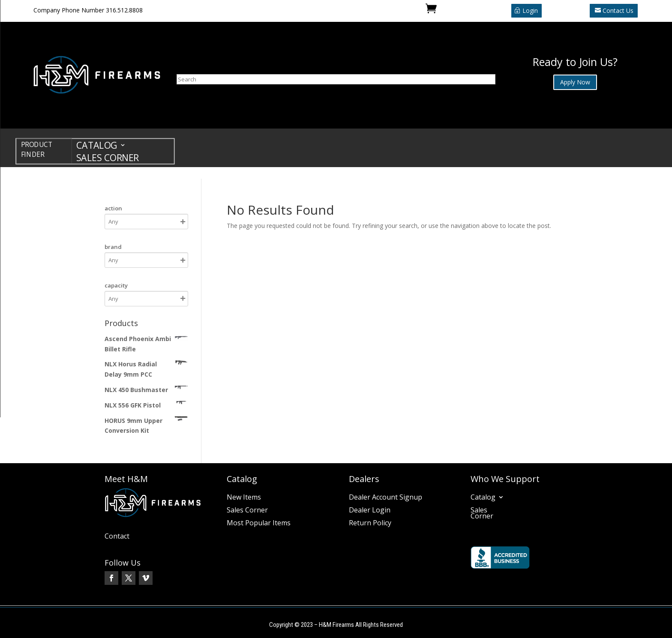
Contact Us (618, 10)
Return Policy (370, 524)
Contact (117, 537)
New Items (244, 498)
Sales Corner (108, 159)
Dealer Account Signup (385, 498)
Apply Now (575, 82)
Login (530, 10)
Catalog (97, 147)
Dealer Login (370, 511)
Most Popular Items (259, 524)
